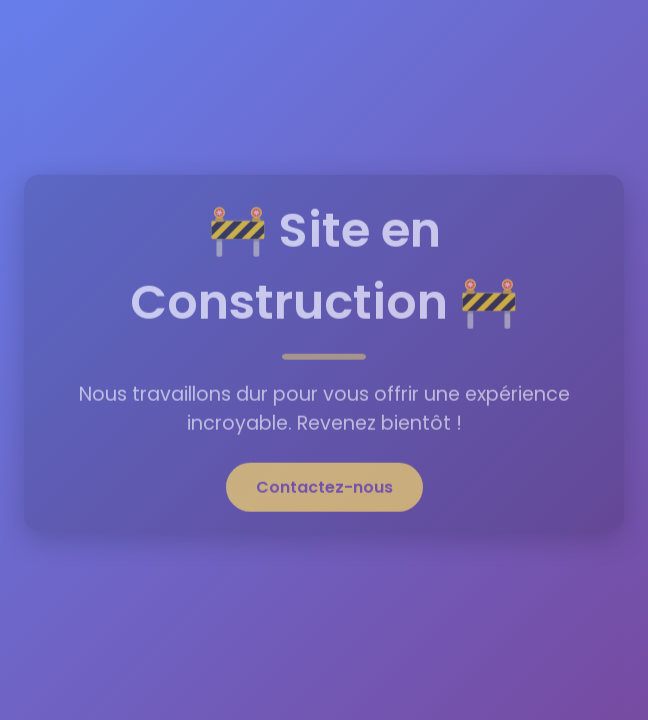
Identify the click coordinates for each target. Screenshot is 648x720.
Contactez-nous (324, 484)
